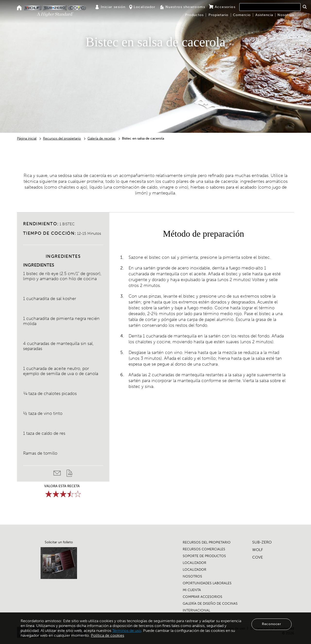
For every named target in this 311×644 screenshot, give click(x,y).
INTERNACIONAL (196, 610)
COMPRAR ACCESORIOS (203, 597)
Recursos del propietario (62, 138)
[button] (305, 7)
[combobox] (270, 7)
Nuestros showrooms (182, 7)
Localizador (142, 7)
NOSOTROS (192, 576)
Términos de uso (127, 631)
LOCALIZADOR (194, 563)
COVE (258, 557)
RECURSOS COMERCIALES (204, 549)
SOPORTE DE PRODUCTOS (204, 556)
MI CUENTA (192, 590)
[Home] (19, 8)
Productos (194, 15)
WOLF (258, 550)
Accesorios (222, 7)
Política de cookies (108, 635)
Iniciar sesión (110, 7)
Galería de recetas (101, 138)
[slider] (63, 494)
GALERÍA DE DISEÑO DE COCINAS (210, 604)
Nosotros (286, 15)
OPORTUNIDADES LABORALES (207, 583)
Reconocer (272, 624)
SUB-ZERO (262, 542)
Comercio (242, 15)
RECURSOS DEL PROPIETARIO (207, 542)
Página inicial (27, 138)
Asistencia (264, 15)
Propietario (218, 15)
